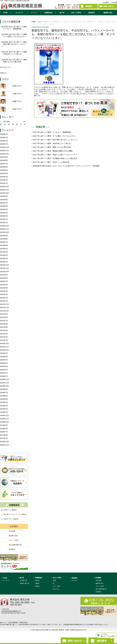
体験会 (37, 583)
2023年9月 (4, 236)
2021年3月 (4, 334)
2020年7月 (4, 360)
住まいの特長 (76, 12)
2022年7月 (4, 281)
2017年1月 (4, 438)
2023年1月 (4, 262)
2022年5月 (4, 288)
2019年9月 (4, 389)
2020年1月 (4, 376)
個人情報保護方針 (101, 589)
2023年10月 (4, 232)
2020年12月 (4, 343)
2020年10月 (4, 350)
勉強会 (37, 580)
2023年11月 (4, 229)
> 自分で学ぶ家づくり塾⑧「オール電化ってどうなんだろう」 (54, 136)
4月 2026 (6, 122)
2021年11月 (4, 308)
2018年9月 (4, 425)
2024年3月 (4, 216)
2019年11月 (4, 383)
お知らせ (3, 73)
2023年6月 (4, 245)
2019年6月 (4, 396)
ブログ (5, 22)
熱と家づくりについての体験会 (15, 514)
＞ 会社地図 (113, 2)
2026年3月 (4, 137)
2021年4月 (4, 330)
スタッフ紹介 (100, 586)
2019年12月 (4, 379)
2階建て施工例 (25, 583)
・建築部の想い (13, 536)
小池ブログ (17, 94)
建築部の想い (100, 583)
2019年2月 (4, 409)
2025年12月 (4, 147)
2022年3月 (4, 294)
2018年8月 (4, 429)
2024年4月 (4, 213)
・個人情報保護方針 (15, 545)
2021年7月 (4, 321)
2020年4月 (4, 370)
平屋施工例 (23, 580)
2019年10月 (4, 386)
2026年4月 (4, 134)
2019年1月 (4, 412)
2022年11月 (4, 268)
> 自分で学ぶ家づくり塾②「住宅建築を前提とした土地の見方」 (55, 158)
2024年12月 (4, 187)
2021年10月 (4, 311)
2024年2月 (4, 219)
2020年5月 (4, 366)
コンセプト (19, 12)
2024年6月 (4, 206)
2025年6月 (4, 167)
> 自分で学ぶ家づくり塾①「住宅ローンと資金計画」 (51, 162)
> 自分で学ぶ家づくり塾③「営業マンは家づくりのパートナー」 (55, 155)
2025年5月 (4, 170)
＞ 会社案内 (105, 2)
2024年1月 (4, 222)
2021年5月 (4, 327)
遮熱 (55, 580)
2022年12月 (4, 265)
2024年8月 (4, 200)
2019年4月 (4, 402)
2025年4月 (4, 173)
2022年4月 (4, 291)
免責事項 (99, 592)
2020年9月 (4, 353)
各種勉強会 (48, 12)
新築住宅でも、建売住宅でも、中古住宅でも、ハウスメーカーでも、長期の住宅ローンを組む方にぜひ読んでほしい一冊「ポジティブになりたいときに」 (73, 34)
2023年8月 (4, 239)
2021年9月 (4, 314)
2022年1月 (4, 301)
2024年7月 (4, 203)
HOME (5, 12)
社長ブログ (17, 86)
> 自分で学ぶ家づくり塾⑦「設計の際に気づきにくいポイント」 (55, 140)
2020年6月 (4, 363)
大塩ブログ (17, 109)
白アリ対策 (57, 586)
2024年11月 (4, 190)
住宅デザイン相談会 (11, 519)
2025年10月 (4, 154)
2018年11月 (4, 419)
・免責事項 (11, 549)
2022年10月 (4, 272)
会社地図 (99, 580)
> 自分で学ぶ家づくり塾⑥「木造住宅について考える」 (52, 143)
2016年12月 (4, 442)
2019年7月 (4, 393)
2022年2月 (4, 298)
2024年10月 (4, 193)
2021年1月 (4, 340)
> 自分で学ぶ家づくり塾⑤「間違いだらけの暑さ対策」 (52, 147)
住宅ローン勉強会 (10, 510)
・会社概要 (11, 531)
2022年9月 (4, 275)
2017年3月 (4, 435)
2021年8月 (4, 317)
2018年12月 (4, 415)
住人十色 (56, 589)
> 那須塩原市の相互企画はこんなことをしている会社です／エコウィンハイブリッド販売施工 (66, 166)
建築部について (108, 12)
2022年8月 (4, 278)
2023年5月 (4, 249)
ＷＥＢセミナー (6, 67)
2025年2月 (4, 180)
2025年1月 (4, 183)
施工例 (62, 12)
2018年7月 (4, 432)
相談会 (37, 586)
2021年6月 (4, 324)
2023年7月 (4, 242)
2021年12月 (4, 304)
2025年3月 (4, 177)
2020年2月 (4, 373)
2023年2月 (4, 258)
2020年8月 (4, 357)
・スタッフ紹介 (13, 540)
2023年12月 (4, 226)
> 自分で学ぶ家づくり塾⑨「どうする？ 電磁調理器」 (52, 132)
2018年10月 (4, 422)
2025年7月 (4, 164)
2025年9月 (4, 157)
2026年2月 (4, 141)
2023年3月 (4, 255)
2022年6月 (4, 285)
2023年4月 (4, 252)
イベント (34, 12)
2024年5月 (4, 209)
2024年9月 (4, 196)
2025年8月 (4, 160)
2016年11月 (4, 445)
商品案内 (92, 12)
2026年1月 (4, 144)
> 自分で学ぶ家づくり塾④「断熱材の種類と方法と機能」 (53, 151)
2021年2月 (4, 337)
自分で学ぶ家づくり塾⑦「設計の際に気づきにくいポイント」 (14, 44)
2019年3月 (4, 406)
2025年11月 (4, 151)
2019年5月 (4, 399)
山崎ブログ (17, 101)
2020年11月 (4, 347)
